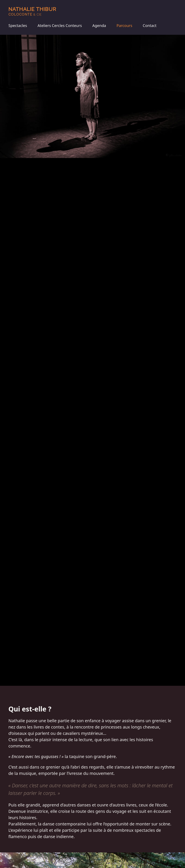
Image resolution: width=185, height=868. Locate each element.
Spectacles (18, 25)
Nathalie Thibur (32, 11)
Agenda (99, 25)
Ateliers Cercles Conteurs (60, 25)
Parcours (124, 25)
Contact (150, 25)
